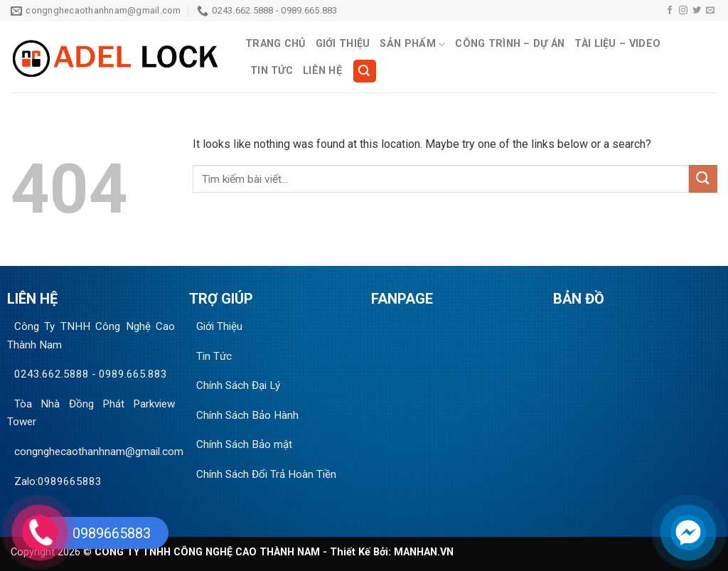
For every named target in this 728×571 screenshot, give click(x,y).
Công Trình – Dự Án (510, 44)
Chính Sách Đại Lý (238, 385)
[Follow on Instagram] (683, 11)
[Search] (365, 71)
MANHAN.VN (424, 552)
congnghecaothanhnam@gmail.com (99, 452)
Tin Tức (272, 71)
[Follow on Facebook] (670, 11)
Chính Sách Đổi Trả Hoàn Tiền (266, 474)
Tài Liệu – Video (617, 44)
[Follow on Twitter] (697, 11)
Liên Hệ (322, 71)
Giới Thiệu (343, 44)
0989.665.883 (133, 374)
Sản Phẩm (412, 44)
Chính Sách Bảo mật (244, 444)
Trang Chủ (275, 44)
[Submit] (703, 179)
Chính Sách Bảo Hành (247, 415)
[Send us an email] (710, 11)
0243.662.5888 (52, 374)
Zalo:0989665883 (58, 481)
